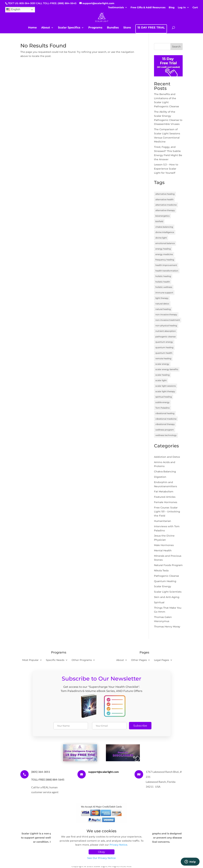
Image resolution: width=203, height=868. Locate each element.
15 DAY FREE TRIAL (151, 28)
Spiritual (159, 602)
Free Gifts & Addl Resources (148, 8)
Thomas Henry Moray (167, 627)
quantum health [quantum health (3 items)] (164, 353)
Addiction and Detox (167, 457)
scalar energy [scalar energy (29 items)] (162, 364)
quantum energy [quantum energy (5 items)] (164, 342)
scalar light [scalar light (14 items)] (161, 380)
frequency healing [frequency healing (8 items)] (165, 260)
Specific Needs (55, 660)
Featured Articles (165, 497)
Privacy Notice (118, 845)
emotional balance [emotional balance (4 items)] (165, 243)
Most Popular (30, 660)
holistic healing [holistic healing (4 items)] (163, 276)
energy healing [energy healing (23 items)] (163, 249)
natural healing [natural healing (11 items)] (163, 309)
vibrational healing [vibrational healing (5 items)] (165, 413)
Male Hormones (164, 545)
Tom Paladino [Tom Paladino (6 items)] (163, 408)
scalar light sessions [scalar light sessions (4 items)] (166, 386)
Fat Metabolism (164, 492)
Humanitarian (163, 521)
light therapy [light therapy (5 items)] (162, 298)
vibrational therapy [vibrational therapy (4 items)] (165, 424)
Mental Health (163, 550)
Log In (182, 8)
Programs (95, 28)
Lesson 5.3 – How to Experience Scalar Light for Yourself (166, 169)
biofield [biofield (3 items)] (159, 221)
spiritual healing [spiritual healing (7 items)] (164, 397)
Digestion (160, 477)
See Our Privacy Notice (101, 858)
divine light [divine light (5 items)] (161, 238)
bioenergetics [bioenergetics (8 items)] (162, 216)
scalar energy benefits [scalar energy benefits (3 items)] (167, 369)
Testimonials (116, 8)
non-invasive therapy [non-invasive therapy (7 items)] (166, 314)
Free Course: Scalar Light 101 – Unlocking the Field (167, 512)
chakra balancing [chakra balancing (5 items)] (164, 227)
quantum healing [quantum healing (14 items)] (164, 347)
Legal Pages (162, 660)
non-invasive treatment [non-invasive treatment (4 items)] (168, 320)
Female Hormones (166, 502)
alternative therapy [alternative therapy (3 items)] (165, 210)
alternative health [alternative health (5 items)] (164, 199)
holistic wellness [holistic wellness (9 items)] (164, 287)
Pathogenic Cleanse (167, 576)
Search (176, 47)
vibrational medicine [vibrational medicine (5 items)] (166, 419)
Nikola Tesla (161, 571)
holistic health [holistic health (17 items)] (163, 282)
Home (32, 28)
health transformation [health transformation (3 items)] (167, 271)
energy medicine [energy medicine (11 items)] (164, 254)
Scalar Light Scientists (168, 592)
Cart (195, 8)
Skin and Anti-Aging (167, 597)
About (46, 28)
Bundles (113, 28)
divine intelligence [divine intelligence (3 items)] (165, 232)
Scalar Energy (163, 586)
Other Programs (82, 660)
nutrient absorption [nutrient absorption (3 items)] (166, 331)
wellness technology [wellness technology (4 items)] (166, 435)
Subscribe (140, 726)
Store (127, 28)
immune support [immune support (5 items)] (164, 293)
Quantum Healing (165, 581)
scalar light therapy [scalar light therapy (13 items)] (165, 391)
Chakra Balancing (165, 472)
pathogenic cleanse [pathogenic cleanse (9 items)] (165, 337)
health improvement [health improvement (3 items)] (166, 265)
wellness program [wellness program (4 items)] (165, 430)
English (13, 10)
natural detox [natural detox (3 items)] (162, 304)
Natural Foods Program (168, 565)
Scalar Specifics (69, 28)
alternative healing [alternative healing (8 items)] (165, 194)
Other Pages (139, 660)
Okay (101, 852)
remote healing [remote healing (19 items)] (163, 358)
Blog (172, 8)
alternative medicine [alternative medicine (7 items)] (166, 205)
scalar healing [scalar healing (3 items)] (162, 375)
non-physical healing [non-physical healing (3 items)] (166, 326)
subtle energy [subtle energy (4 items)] (162, 402)
